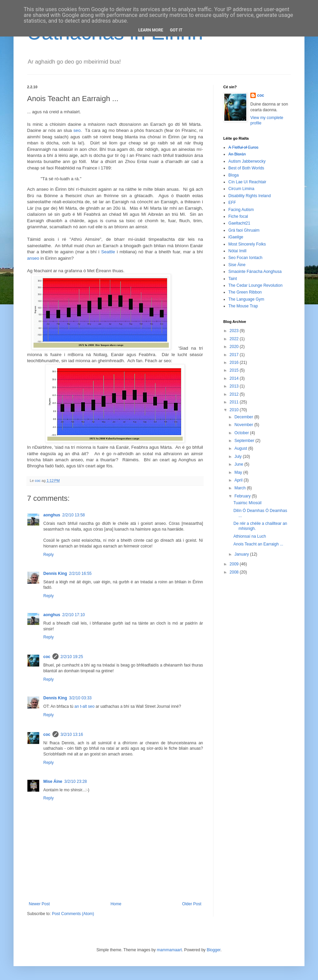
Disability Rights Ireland (249, 196)
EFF (232, 203)
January (242, 554)
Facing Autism (241, 210)
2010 (235, 410)
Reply (49, 555)
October (242, 433)
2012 (235, 394)
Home (116, 904)
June (239, 464)
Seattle (108, 252)
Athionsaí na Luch (250, 536)
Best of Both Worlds (246, 168)
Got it (176, 30)
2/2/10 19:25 (72, 657)
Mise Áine (53, 781)
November (244, 425)
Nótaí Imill (237, 251)
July (239, 457)
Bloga (234, 175)
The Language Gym (246, 299)
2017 (235, 355)
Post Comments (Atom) (73, 914)
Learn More (151, 30)
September (245, 441)
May (239, 472)
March (241, 488)
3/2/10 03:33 (80, 698)
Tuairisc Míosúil (247, 503)
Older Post (192, 904)
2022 (235, 339)
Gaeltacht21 (239, 223)
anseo (33, 258)
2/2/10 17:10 (74, 615)
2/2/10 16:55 (80, 574)
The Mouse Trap (243, 306)
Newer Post (39, 904)
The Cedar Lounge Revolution (255, 285)
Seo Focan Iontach (245, 258)
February (243, 496)
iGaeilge (236, 237)
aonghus (52, 515)
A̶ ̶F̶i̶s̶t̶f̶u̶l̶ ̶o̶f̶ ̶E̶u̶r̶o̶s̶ (243, 147)
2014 (235, 378)
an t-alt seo (84, 706)
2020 (235, 347)
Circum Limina (241, 189)
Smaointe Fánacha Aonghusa (255, 272)
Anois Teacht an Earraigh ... (258, 544)
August (241, 448)
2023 (235, 331)
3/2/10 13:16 (72, 734)
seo (77, 130)
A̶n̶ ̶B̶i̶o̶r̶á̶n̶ (237, 154)
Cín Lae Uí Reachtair (247, 182)
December (244, 417)
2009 (235, 564)
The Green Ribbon (245, 292)
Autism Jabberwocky (247, 161)
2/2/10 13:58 (74, 515)
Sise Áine (237, 265)
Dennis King (55, 574)
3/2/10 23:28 (76, 781)
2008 (235, 572)
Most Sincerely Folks (247, 244)
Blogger (214, 950)
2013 (235, 386)
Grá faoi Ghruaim (244, 230)
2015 (235, 370)
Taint (233, 279)
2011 (235, 402)
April (239, 480)
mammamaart (169, 950)
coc (47, 657)
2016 (235, 363)
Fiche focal (238, 216)
